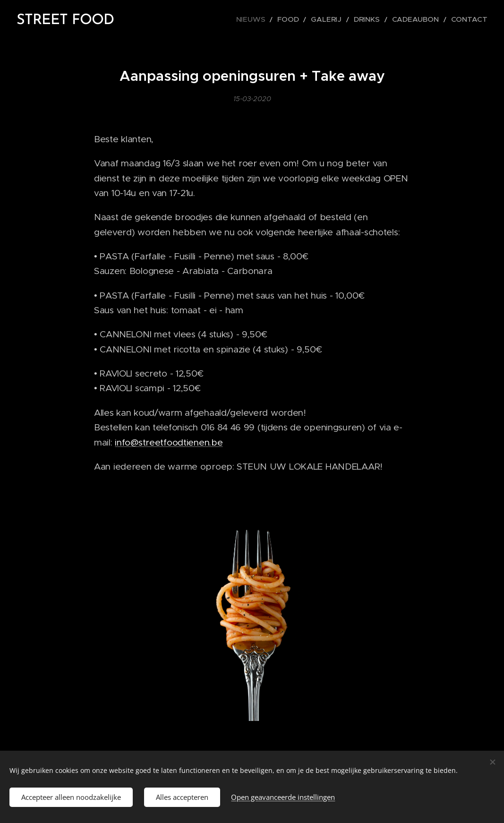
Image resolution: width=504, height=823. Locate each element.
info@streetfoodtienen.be (169, 442)
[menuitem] (278, 19)
